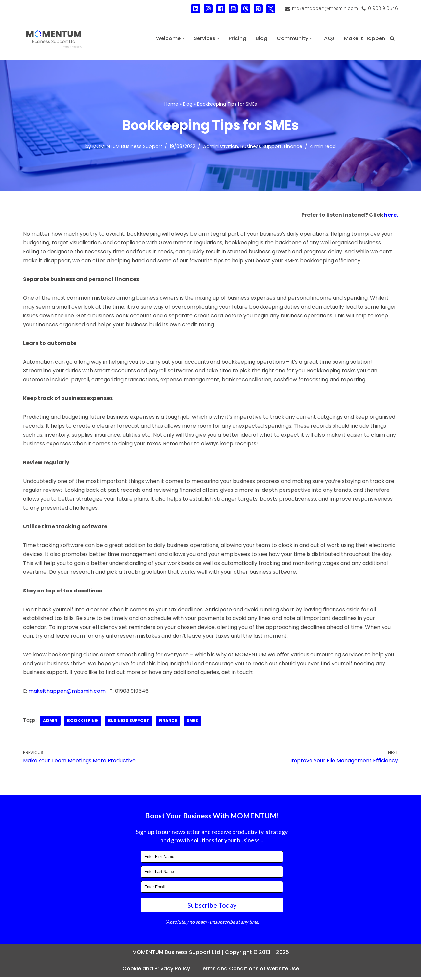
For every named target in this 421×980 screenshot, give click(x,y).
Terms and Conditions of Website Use (249, 972)
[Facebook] (220, 9)
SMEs (195, 724)
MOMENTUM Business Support (127, 146)
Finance (293, 146)
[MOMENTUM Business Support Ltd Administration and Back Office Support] (54, 38)
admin (50, 724)
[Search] (392, 38)
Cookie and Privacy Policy (155, 972)
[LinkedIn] (195, 9)
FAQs (327, 38)
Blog (261, 38)
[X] (270, 9)
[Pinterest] (258, 9)
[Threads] (245, 9)
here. (391, 215)
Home (171, 104)
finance (170, 724)
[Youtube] (233, 9)
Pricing (237, 38)
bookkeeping (83, 724)
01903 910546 (383, 8)
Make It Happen (364, 38)
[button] (182, 38)
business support (130, 724)
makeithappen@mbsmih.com (325, 8)
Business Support (261, 146)
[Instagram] (208, 9)
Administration (221, 146)
